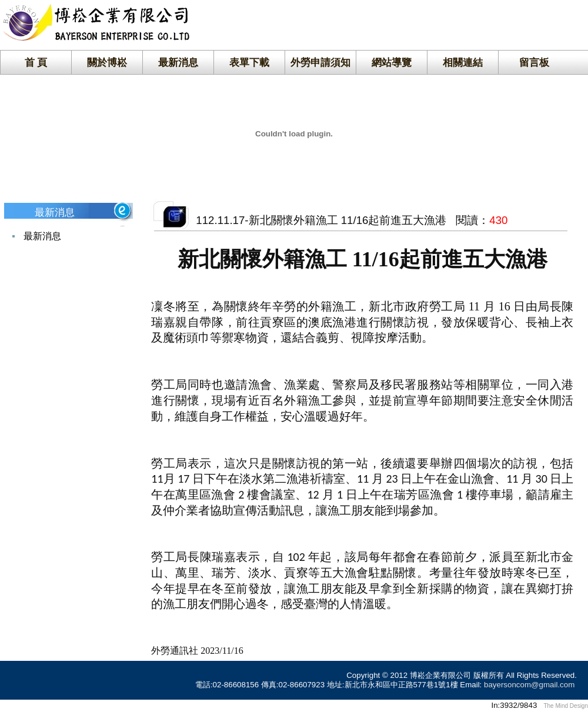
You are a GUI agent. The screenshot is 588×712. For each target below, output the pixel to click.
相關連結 (463, 62)
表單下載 (249, 62)
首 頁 (36, 62)
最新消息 (178, 62)
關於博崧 (107, 62)
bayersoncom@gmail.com (529, 685)
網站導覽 (392, 62)
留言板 (534, 62)
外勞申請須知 (320, 62)
